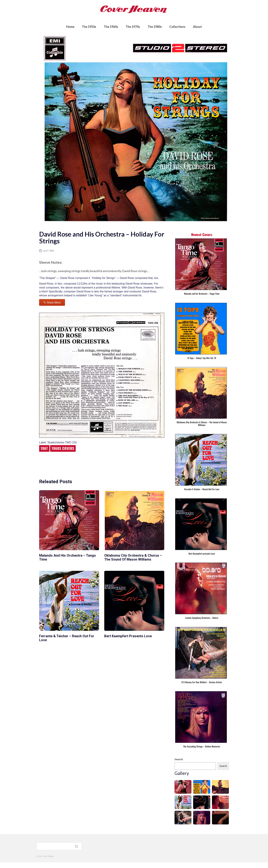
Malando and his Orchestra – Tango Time (68, 557)
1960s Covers (63, 448)
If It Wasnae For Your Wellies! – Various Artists (202, 682)
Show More (54, 303)
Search (179, 759)
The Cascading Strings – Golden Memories (202, 747)
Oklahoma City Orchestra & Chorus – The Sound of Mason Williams (133, 557)
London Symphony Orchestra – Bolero (202, 618)
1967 (44, 448)
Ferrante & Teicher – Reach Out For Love (67, 638)
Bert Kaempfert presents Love (128, 636)
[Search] (59, 847)
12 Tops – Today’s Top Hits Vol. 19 (202, 358)
